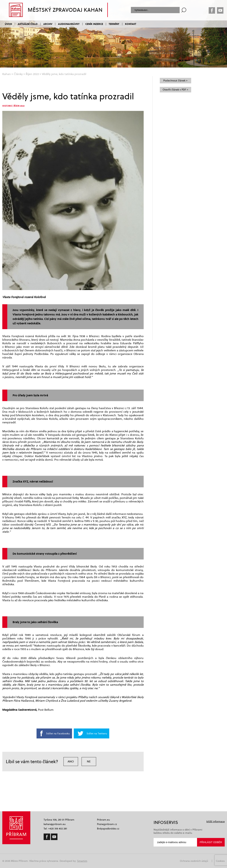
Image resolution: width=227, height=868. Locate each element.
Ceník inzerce (94, 24)
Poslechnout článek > (175, 81)
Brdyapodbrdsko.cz (108, 829)
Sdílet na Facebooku (58, 733)
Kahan (7, 74)
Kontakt (131, 24)
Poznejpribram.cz (107, 824)
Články (18, 74)
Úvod (8, 24)
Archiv (48, 24)
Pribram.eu (103, 820)
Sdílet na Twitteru (97, 733)
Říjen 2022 (32, 74)
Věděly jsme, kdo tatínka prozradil (64, 74)
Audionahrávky (69, 24)
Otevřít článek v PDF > (175, 90)
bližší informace (216, 821)
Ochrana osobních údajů (194, 861)
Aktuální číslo (28, 24)
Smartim (82, 861)
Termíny (114, 24)
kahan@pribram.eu (55, 824)
